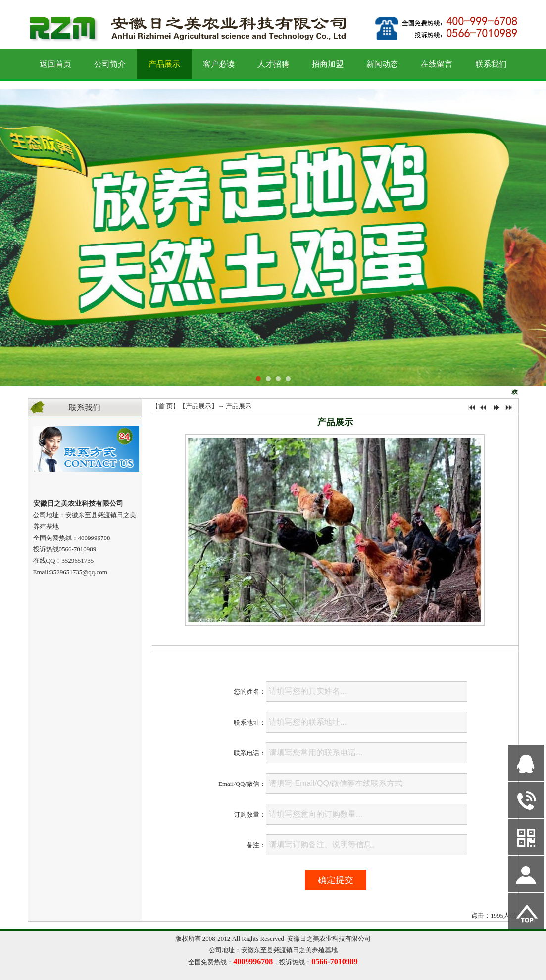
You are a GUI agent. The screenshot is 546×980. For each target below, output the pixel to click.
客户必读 (219, 64)
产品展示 (164, 64)
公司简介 (110, 64)
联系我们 (491, 64)
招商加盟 (328, 64)
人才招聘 (273, 64)
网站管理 (18, 971)
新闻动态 (382, 64)
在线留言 (437, 64)
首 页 (166, 406)
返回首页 (55, 64)
